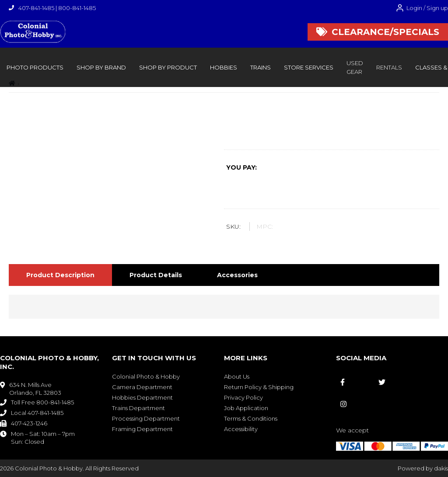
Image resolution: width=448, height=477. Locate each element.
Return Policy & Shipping (259, 387)
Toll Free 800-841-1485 (42, 402)
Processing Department (146, 418)
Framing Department (142, 429)
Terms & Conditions (251, 418)
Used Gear (355, 67)
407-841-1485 (36, 8)
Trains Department (138, 408)
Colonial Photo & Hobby (146, 376)
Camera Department (142, 387)
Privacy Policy (243, 397)
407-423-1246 (29, 423)
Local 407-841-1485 (37, 413)
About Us (237, 376)
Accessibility (241, 429)
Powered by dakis (423, 468)
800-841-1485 (77, 8)
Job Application (246, 408)
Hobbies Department (142, 397)
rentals (389, 67)
